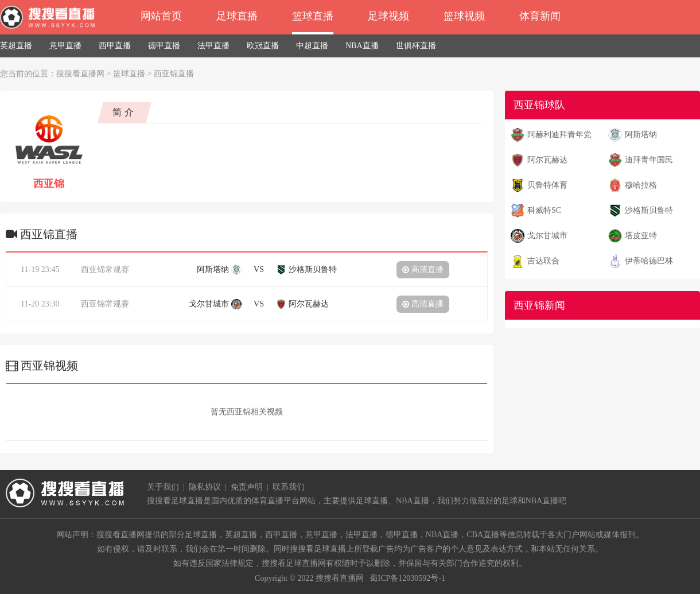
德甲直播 (164, 46)
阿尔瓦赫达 (547, 160)
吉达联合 (543, 261)
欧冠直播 (263, 46)
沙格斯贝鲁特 (649, 210)
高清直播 (423, 269)
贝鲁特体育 (547, 185)
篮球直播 (313, 16)
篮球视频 (464, 16)
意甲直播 (65, 46)
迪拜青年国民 (649, 160)
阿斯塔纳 (641, 135)
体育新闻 (540, 16)
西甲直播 (115, 46)
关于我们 (163, 487)
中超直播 (312, 46)
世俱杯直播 (416, 46)
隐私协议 (205, 487)
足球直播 (237, 16)
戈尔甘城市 (547, 236)
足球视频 (388, 16)
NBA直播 (362, 46)
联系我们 (289, 487)
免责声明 (247, 487)
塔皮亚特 (641, 236)
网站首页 (161, 16)
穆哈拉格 (641, 185)
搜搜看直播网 (80, 74)
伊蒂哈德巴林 (649, 261)
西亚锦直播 (174, 74)
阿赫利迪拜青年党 (559, 135)
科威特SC (544, 210)
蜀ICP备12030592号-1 (407, 578)
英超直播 (16, 46)
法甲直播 (213, 46)
